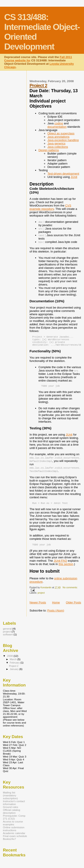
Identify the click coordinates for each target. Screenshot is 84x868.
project (41, 596)
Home (56, 606)
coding (59, 123)
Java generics (56, 143)
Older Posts (73, 606)
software (8, 637)
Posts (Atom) (56, 614)
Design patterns (49, 150)
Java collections (58, 147)
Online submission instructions (14, 832)
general (7, 632)
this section (66, 567)
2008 (10, 659)
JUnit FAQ (60, 564)
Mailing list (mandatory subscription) (10, 798)
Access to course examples (13, 826)
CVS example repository (50, 207)
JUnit (74, 177)
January (15, 672)
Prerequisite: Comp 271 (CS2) (14, 820)
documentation (57, 127)
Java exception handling (63, 140)
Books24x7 (9, 842)
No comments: (70, 591)
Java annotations (58, 137)
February (15, 666)
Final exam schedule (15, 839)
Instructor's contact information (14, 806)
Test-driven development (63, 174)
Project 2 (38, 85)
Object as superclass (61, 133)
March (14, 662)
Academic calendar (14, 836)
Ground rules (11, 810)
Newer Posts (38, 606)
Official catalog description (12, 814)
